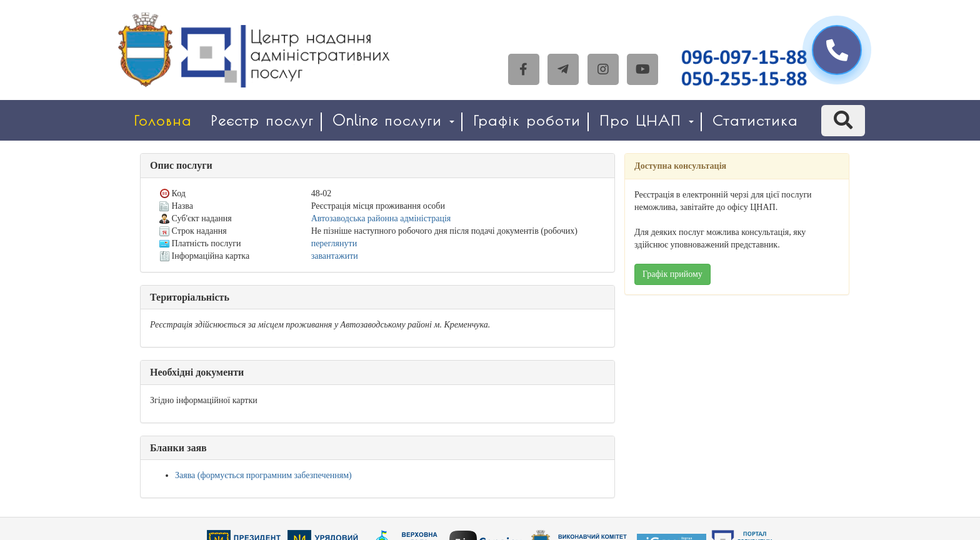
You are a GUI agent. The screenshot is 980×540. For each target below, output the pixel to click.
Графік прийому (672, 274)
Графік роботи (527, 120)
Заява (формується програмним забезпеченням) (263, 475)
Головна (163, 120)
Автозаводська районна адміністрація (381, 218)
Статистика (755, 120)
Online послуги (393, 120)
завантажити (335, 256)
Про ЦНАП (647, 120)
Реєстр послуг (262, 120)
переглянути (334, 243)
